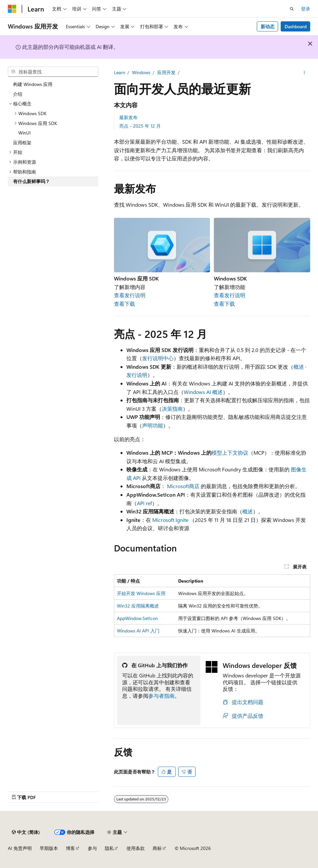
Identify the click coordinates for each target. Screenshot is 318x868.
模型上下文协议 (230, 453)
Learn (120, 72)
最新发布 (128, 117)
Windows (141, 72)
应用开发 (166, 72)
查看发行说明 (130, 295)
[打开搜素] (292, 9)
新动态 (268, 26)
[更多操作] (304, 72)
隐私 (109, 848)
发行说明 (137, 375)
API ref (144, 503)
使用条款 (136, 848)
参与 (92, 848)
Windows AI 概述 (203, 392)
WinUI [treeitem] (25, 133)
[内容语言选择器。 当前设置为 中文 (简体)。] (26, 832)
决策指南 (172, 409)
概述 (299, 367)
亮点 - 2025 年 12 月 (140, 126)
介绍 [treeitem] (18, 94)
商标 (157, 848)
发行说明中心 (158, 358)
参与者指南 (161, 696)
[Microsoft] (12, 9)
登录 (306, 9)
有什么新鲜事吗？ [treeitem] (31, 181)
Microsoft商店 (183, 486)
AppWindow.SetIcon (137, 618)
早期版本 (49, 848)
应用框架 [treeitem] (22, 143)
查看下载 (124, 304)
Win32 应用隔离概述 (138, 606)
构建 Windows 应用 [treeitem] (33, 84)
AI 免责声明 (20, 848)
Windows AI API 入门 (138, 631)
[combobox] (53, 72)
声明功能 (153, 425)
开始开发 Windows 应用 (141, 593)
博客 (70, 848)
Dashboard (296, 26)
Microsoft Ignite (170, 520)
